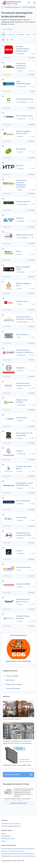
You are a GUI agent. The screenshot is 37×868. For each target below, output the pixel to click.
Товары (3, 834)
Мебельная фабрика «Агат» (23, 285)
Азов (18, 570)
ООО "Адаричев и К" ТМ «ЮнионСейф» (24, 434)
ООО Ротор (20, 218)
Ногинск (19, 605)
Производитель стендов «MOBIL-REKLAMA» (25, 484)
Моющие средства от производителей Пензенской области (18, 849)
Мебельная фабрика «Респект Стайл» (23, 132)
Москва (19, 71)
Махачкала (20, 272)
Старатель (20, 451)
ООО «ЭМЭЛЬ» (21, 149)
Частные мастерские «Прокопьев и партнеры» (25, 318)
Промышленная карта (8, 839)
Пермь (19, 304)
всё (4, 34)
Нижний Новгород (22, 322)
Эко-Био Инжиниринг (23, 567)
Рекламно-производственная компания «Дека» (23, 49)
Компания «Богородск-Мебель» (24, 468)
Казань (19, 289)
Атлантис (19, 551)
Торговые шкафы (12, 676)
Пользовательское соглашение (11, 824)
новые (29, 34)
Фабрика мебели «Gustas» (25, 235)
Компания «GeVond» (23, 202)
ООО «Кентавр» (21, 517)
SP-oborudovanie (22, 418)
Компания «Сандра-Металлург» (23, 617)
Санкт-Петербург (22, 238)
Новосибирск (21, 405)
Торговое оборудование (29, 7)
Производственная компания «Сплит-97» (24, 384)
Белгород (20, 169)
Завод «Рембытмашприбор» (23, 83)
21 (33, 71)
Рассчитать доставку (18, 775)
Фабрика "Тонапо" (22, 301)
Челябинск (20, 554)
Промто (19, 251)
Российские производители (12, 7)
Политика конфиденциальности (11, 826)
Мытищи (20, 538)
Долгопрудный (21, 102)
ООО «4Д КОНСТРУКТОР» (25, 99)
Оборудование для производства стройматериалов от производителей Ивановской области (18, 854)
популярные (20, 34)
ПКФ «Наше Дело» (22, 335)
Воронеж (20, 152)
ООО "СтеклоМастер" (23, 501)
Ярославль (20, 54)
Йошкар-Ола (21, 119)
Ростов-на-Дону (22, 204)
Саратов (19, 136)
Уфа (18, 337)
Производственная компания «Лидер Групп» (25, 351)
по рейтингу (11, 34)
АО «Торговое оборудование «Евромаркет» (21, 66)
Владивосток (21, 355)
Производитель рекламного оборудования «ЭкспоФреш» (21, 184)
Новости (4, 841)
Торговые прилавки (13, 688)
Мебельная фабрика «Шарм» (23, 268)
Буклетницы (10, 680)
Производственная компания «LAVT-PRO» (24, 534)
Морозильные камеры (14, 684)
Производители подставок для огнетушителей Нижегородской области (18, 856)
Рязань (19, 254)
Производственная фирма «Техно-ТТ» (23, 601)
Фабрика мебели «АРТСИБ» (22, 401)
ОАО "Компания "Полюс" (25, 116)
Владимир (20, 221)
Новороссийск (21, 87)
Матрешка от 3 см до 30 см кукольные (13, 851)
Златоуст (20, 371)
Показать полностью (18, 803)
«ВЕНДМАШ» (20, 368)
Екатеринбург (21, 454)
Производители (6, 836)
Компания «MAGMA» (23, 584)
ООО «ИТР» (20, 166)
